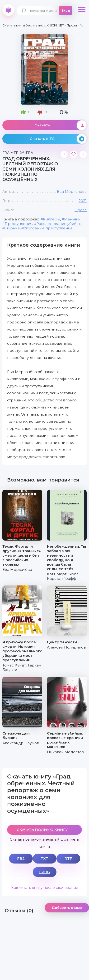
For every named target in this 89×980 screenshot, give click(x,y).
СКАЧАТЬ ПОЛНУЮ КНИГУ (42, 830)
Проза (81, 210)
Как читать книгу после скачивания (45, 888)
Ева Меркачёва (72, 191)
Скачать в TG (58, 139)
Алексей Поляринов (66, 647)
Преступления (19, 224)
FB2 (21, 858)
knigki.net (8, 10)
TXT (44, 858)
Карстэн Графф (62, 578)
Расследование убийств (59, 224)
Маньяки (72, 219)
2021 (83, 201)
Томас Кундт (14, 665)
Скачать (61, 125)
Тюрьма (12, 228)
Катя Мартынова (63, 574)
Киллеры (52, 219)
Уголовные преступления (48, 228)
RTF (68, 858)
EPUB (44, 872)
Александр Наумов (21, 743)
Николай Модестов (66, 752)
